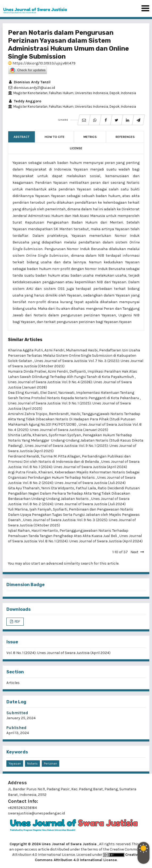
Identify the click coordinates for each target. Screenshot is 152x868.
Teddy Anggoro (25, 101)
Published (16, 728)
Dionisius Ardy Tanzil (29, 82)
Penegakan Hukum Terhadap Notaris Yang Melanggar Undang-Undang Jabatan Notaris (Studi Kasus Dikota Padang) (76, 440)
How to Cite (55, 137)
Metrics (90, 137)
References (125, 137)
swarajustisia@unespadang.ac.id (36, 813)
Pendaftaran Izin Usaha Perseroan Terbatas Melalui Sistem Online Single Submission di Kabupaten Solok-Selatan (74, 356)
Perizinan (50, 764)
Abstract (22, 137)
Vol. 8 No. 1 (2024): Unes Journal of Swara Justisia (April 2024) (58, 653)
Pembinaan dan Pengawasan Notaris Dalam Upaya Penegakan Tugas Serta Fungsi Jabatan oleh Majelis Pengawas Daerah (74, 515)
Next (134, 552)
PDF (17, 621)
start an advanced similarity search (62, 563)
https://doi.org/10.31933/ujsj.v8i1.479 (42, 63)
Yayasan (15, 764)
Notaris (32, 764)
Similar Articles (25, 340)
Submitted (17, 713)
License (76, 148)
